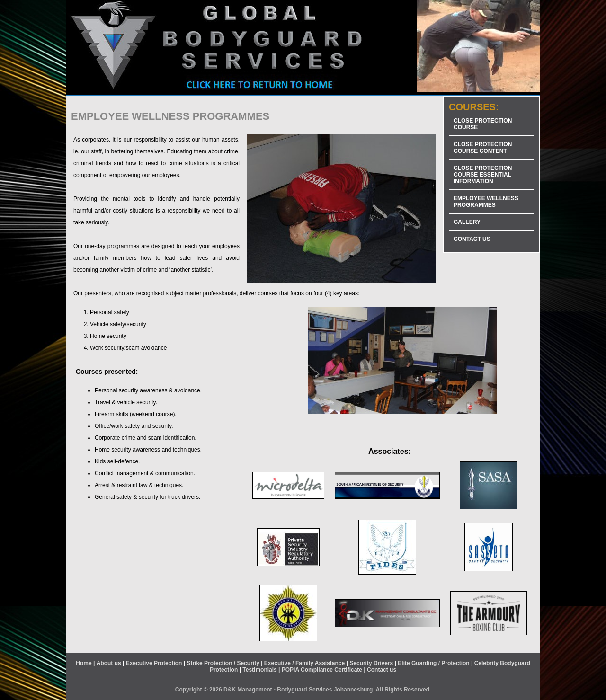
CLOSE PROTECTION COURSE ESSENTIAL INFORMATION (483, 175)
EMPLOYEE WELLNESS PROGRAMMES (486, 202)
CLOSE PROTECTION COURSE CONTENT (483, 148)
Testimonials (259, 670)
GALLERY (467, 222)
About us (109, 663)
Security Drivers (371, 663)
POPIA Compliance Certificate (322, 670)
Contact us (382, 670)
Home (84, 663)
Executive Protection (154, 663)
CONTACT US (472, 239)
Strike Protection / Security (223, 663)
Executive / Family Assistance (304, 663)
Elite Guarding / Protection (433, 663)
